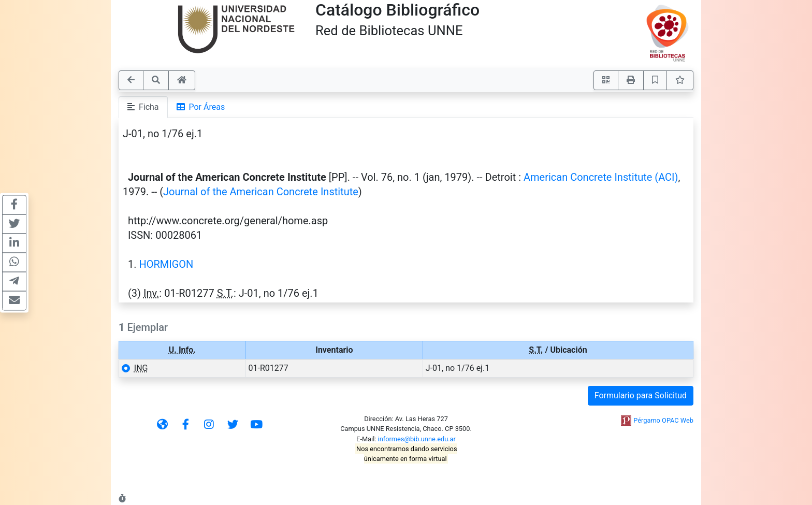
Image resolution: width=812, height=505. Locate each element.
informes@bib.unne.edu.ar (417, 439)
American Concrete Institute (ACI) (601, 177)
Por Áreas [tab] (201, 107)
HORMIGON (166, 264)
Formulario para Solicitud (641, 395)
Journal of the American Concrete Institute (261, 192)
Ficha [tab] (143, 107)
